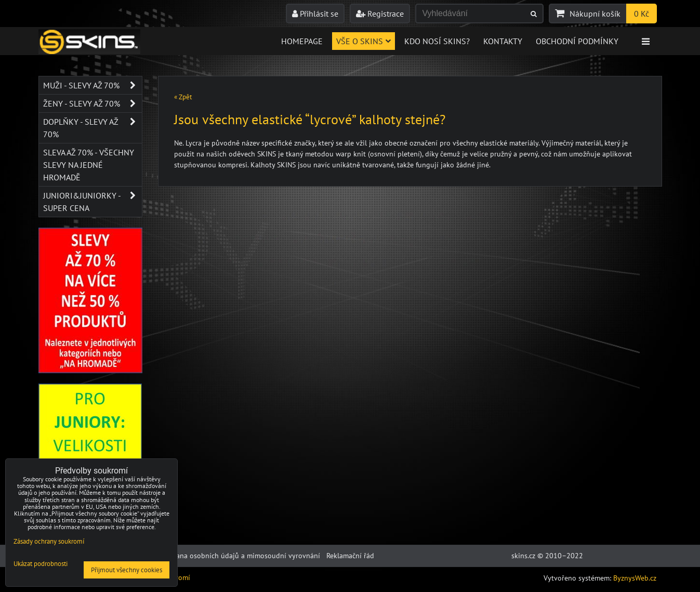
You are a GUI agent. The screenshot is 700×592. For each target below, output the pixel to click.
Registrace (380, 14)
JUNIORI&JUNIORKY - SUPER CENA (93, 202)
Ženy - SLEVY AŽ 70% (93, 103)
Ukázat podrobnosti (41, 564)
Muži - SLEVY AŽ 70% (93, 85)
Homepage (302, 41)
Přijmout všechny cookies (127, 570)
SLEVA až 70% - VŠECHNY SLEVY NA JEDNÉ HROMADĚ (89, 165)
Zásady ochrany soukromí (49, 541)
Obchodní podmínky (577, 41)
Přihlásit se (315, 14)
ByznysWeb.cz (635, 578)
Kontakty (503, 41)
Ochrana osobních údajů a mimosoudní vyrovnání (241, 556)
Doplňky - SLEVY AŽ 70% (93, 128)
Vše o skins (364, 41)
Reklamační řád (350, 556)
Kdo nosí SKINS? (437, 41)
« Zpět (183, 97)
